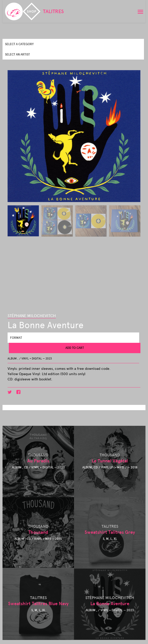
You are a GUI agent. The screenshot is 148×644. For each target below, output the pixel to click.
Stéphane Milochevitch (32, 316)
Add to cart (75, 348)
